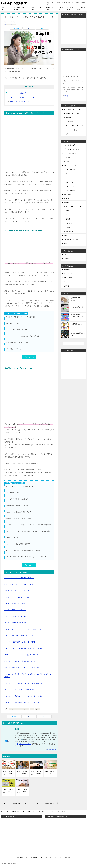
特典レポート (69, 134)
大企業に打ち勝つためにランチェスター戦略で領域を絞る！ (78, 316)
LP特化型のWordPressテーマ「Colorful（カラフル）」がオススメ (78, 299)
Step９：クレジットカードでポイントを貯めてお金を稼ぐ (23, 629)
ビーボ (38, 709)
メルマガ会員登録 (81, 9)
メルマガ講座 (69, 122)
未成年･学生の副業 (71, 170)
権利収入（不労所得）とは (71, 149)
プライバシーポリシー (70, 274)
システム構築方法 (70, 190)
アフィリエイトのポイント (36, 9)
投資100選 (61, 9)
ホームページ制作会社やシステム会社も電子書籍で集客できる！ (78, 334)
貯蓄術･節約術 (70, 9)
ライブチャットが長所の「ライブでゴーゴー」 (23, 97)
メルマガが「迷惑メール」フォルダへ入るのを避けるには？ (78, 308)
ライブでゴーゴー (24, 709)
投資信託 (68, 219)
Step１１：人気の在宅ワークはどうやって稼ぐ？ (21, 642)
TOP (11, 812)
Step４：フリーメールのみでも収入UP (17, 597)
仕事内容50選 (68, 194)
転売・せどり (69, 182)
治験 (67, 174)
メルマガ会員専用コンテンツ (72, 109)
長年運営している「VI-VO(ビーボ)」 (20, 101)
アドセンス (69, 161)
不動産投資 (69, 223)
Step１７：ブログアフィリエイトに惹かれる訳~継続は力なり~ (25, 683)
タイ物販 (68, 178)
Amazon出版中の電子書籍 (71, 240)
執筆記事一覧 (52, 749)
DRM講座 (68, 118)
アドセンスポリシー (69, 278)
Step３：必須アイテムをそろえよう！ (17, 591)
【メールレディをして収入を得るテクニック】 (22, 93)
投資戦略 (68, 227)
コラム (66, 255)
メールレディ (13, 709)
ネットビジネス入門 (6, 9)
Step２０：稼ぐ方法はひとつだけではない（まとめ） (22, 703)
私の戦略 (66, 259)
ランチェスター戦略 (71, 130)
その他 (66, 244)
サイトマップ (67, 282)
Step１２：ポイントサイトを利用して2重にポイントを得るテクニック (27, 648)
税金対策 (66, 198)
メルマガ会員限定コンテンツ (20, 9)
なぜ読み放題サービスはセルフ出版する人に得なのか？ (78, 324)
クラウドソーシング (71, 186)
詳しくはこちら (30, 357)
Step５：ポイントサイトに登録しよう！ (18, 604)
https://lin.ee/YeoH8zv (24, 744)
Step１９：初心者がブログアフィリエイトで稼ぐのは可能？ (24, 696)
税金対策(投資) (70, 231)
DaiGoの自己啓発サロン (15, 3)
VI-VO (32, 709)
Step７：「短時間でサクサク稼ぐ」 (16, 616)
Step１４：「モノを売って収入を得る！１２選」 (21, 661)
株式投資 (68, 211)
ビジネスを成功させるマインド (74, 126)
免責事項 (66, 286)
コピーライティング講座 (72, 114)
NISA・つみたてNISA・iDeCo (74, 207)
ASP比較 (68, 157)
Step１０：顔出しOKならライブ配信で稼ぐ (19, 636)
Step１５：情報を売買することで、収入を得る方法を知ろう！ (25, 668)
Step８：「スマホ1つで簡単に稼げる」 (17, 623)
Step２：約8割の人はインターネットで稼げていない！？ (23, 584)
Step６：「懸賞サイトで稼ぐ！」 (15, 610)
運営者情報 (67, 270)
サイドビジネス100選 (50, 9)
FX (66, 215)
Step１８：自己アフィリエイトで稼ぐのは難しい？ (21, 690)
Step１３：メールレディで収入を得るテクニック (21, 655)
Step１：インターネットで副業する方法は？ (19, 578)
